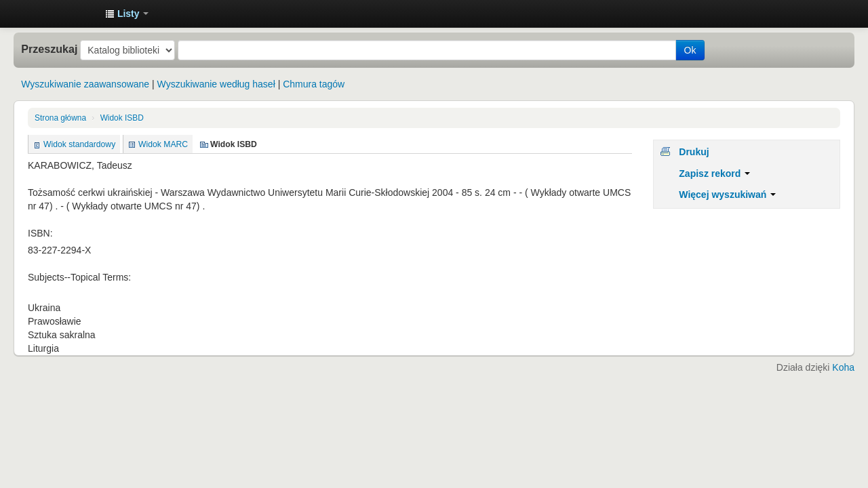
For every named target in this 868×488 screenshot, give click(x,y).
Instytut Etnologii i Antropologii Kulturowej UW (61, 14)
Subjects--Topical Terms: (79, 277)
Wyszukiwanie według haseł (216, 84)
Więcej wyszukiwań (727, 195)
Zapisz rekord (714, 174)
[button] (127, 14)
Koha (843, 367)
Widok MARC (163, 144)
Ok (690, 50)
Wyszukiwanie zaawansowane (85, 84)
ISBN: (40, 233)
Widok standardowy (79, 144)
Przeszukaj (49, 49)
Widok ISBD (122, 118)
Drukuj (694, 152)
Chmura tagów (314, 84)
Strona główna (60, 118)
